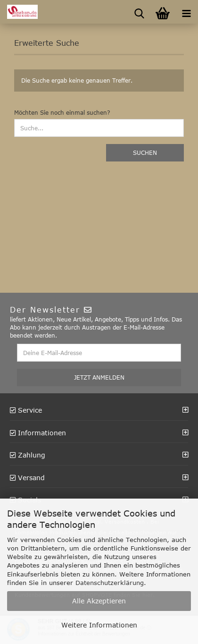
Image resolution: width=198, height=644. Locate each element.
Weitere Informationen (99, 625)
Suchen (145, 153)
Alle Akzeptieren (99, 601)
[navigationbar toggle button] (186, 12)
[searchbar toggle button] (139, 12)
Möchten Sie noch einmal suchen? (62, 112)
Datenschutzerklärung (110, 583)
